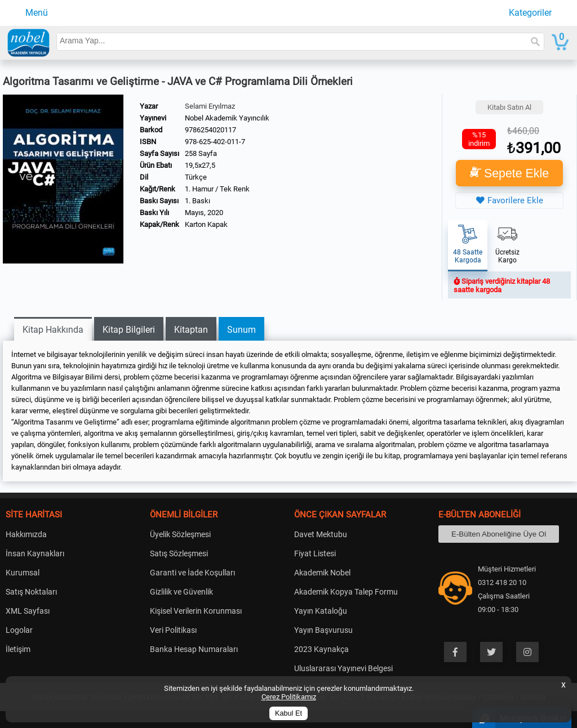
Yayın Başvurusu (323, 630)
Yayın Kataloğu (321, 611)
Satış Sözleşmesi (179, 553)
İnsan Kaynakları (35, 553)
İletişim (18, 649)
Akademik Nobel (322, 573)
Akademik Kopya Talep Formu (346, 592)
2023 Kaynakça (321, 649)
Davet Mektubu (321, 534)
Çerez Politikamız (289, 697)
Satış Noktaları (31, 592)
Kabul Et (288, 713)
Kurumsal (23, 573)
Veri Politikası (173, 630)
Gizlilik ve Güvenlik (181, 592)
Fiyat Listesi (315, 553)
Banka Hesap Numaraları (194, 649)
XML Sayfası (28, 611)
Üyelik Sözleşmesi (180, 534)
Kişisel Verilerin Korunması (196, 611)
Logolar (19, 630)
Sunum (241, 330)
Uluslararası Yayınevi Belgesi (343, 668)
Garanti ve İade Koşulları (192, 573)
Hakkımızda (26, 534)
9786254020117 (210, 130)
